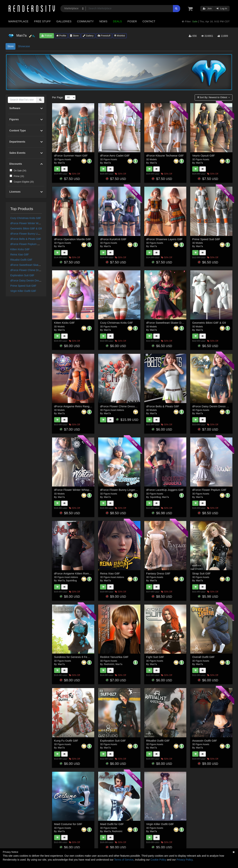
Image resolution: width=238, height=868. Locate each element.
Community (86, 21)
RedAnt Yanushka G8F (114, 657)
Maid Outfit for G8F (112, 824)
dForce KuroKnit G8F (113, 239)
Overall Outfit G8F (204, 657)
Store (74, 36)
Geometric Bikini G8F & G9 (26, 228)
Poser (132, 21)
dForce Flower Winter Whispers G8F (32, 223)
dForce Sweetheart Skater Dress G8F (32, 265)
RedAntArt (109, 664)
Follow (47, 36)
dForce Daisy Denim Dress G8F (29, 281)
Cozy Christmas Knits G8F (26, 218)
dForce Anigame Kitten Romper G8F (77, 573)
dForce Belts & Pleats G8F (26, 239)
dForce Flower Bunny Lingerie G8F (31, 234)
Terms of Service (124, 860)
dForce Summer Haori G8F (71, 156)
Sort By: (213, 97)
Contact (149, 21)
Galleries (64, 21)
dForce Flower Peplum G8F (26, 244)
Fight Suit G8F (155, 657)
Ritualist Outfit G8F (21, 260)
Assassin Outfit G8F (205, 741)
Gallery (88, 36)
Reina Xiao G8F (20, 255)
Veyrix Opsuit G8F (204, 156)
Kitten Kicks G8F (20, 249)
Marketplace (18, 21)
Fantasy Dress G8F (158, 573)
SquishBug (155, 497)
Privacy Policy (184, 860)
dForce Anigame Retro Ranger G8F (76, 406)
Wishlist (120, 36)
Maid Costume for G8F (68, 824)
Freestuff (104, 36)
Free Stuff (42, 21)
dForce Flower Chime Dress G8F (29, 270)
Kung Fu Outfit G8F (66, 741)
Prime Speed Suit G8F (23, 286)
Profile (61, 36)
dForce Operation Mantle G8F (73, 239)
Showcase (24, 46)
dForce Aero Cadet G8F (115, 156)
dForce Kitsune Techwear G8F (165, 156)
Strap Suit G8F (201, 573)
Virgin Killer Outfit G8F (23, 291)
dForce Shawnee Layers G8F (164, 239)
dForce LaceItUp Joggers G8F (165, 490)
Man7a (61, 163)
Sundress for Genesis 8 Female (74, 657)
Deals (118, 21)
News (103, 21)
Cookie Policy (158, 860)
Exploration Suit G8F (22, 275)
